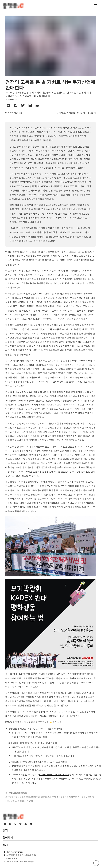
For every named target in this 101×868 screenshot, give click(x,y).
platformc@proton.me (15, 852)
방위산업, (81, 113)
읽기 (5, 830)
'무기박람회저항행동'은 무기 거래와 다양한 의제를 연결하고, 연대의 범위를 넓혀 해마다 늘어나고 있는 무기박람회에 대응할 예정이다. (49, 94)
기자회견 (91, 113)
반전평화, (71, 113)
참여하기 (8, 838)
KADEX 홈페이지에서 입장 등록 (54, 775)
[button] (95, 6)
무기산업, (61, 113)
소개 (5, 845)
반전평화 (18, 113)
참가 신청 (57, 722)
